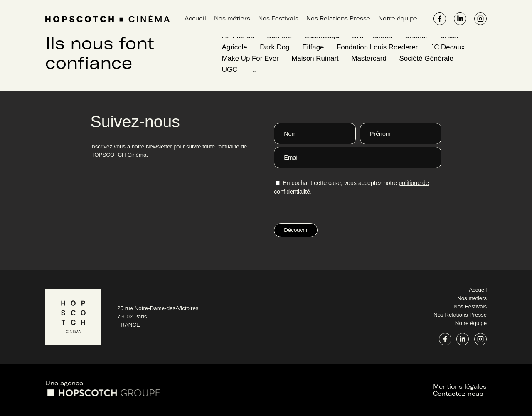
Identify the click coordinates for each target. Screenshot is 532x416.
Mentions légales (460, 386)
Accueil (195, 18)
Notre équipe (398, 18)
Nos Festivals (278, 18)
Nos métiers (232, 18)
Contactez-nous (458, 393)
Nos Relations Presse (338, 18)
